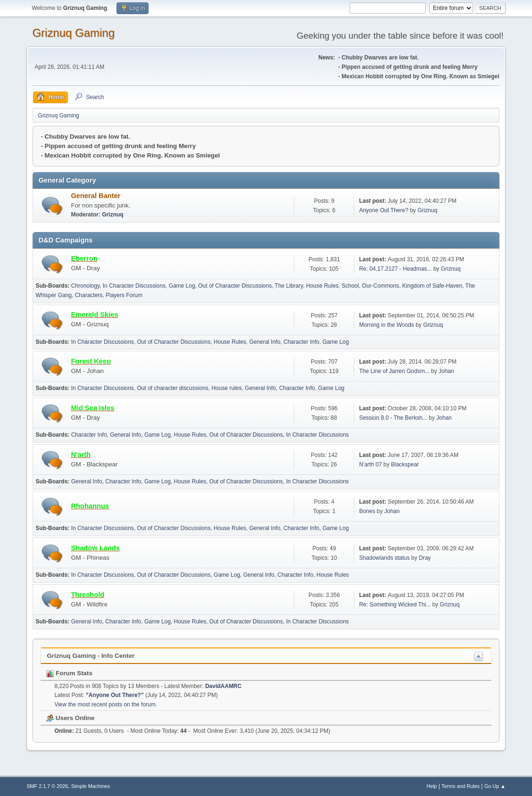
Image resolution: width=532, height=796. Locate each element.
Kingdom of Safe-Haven (432, 286)
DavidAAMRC (223, 686)
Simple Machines (91, 786)
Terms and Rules (461, 786)
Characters (89, 295)
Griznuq (112, 215)
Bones (367, 511)
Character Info (301, 342)
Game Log (182, 286)
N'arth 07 (370, 464)
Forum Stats (69, 673)
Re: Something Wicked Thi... (395, 605)
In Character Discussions (134, 286)
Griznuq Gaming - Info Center (91, 656)
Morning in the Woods (386, 325)
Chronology (85, 286)
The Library (289, 286)
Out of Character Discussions (235, 286)
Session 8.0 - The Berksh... (393, 418)
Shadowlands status (384, 558)
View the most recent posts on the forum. (106, 705)
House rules (226, 388)
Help (432, 786)
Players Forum (124, 295)
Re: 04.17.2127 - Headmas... (395, 269)
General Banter (96, 196)
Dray (425, 558)
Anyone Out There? (383, 210)
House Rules (322, 286)
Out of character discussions (173, 388)
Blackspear (405, 464)
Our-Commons (381, 286)
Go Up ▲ (495, 786)
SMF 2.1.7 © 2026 (47, 786)
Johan (446, 371)
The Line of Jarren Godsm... (394, 371)
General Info (265, 342)
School (350, 286)
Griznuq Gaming (73, 33)
